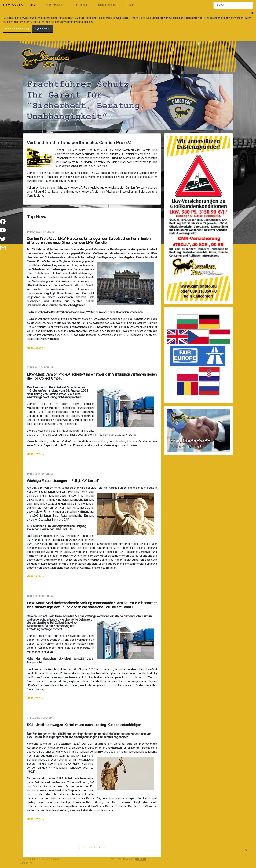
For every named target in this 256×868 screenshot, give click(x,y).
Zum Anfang (245, 852)
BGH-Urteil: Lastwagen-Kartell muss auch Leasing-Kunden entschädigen (84, 725)
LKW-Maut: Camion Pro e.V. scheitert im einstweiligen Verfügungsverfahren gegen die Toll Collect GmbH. (92, 376)
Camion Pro (13, 5)
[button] (39, 102)
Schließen (252, 13)
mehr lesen (35, 348)
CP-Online (49, 232)
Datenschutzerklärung (17, 29)
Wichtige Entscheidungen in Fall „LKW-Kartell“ (63, 481)
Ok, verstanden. (43, 29)
